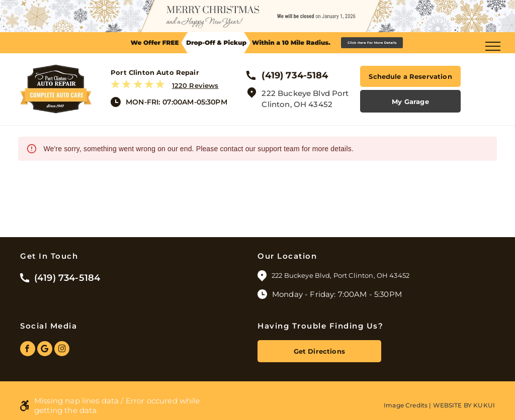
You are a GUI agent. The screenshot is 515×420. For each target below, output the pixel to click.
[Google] (45, 350)
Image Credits (406, 405)
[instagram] (62, 350)
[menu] (493, 46)
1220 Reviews (195, 85)
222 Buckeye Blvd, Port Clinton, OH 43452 (341, 275)
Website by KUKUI (464, 405)
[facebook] (28, 350)
